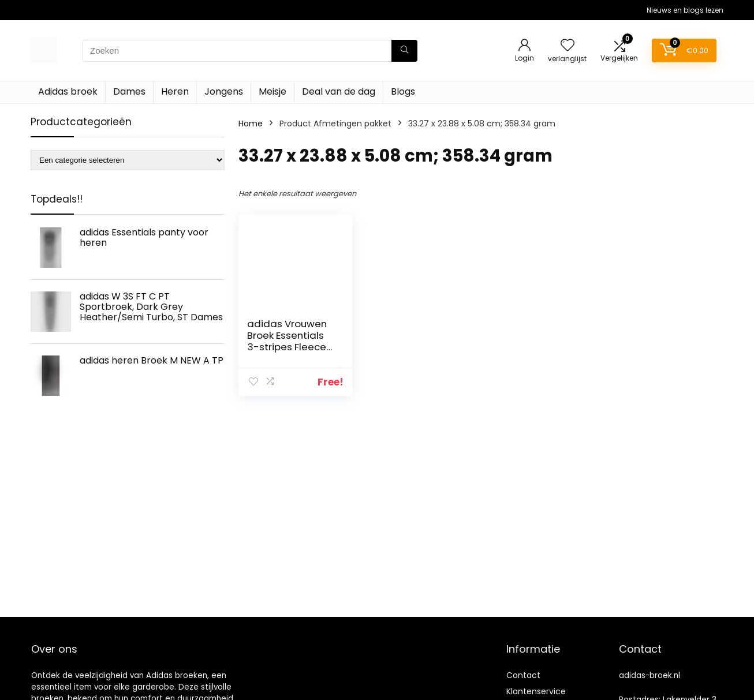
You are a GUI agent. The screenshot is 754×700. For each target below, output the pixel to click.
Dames (129, 91)
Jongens (224, 91)
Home (251, 123)
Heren (175, 91)
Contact (523, 675)
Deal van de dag (339, 91)
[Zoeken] (404, 51)
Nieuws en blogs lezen (685, 10)
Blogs (403, 91)
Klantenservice (536, 691)
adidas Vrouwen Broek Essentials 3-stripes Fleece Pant (287, 341)
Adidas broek (68, 91)
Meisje (273, 91)
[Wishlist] (568, 46)
